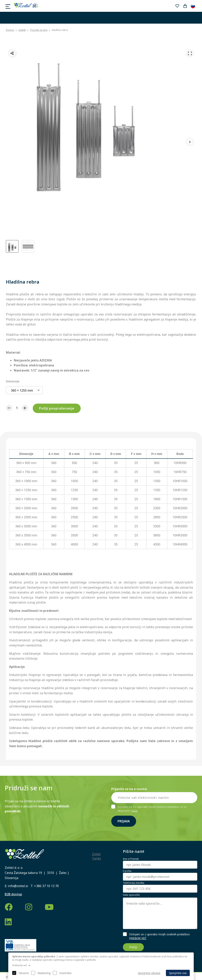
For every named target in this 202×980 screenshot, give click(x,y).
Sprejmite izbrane (149, 973)
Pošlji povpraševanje (57, 408)
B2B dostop (13, 894)
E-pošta (127, 871)
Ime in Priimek (131, 859)
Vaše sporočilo (131, 895)
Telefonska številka (134, 883)
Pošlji (133, 947)
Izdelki (22, 30)
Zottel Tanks (96, 856)
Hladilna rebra (60, 30)
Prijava (124, 821)
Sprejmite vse (178, 973)
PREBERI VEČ (138, 938)
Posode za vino (39, 30)
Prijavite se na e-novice (129, 789)
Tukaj (134, 811)
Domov (10, 30)
